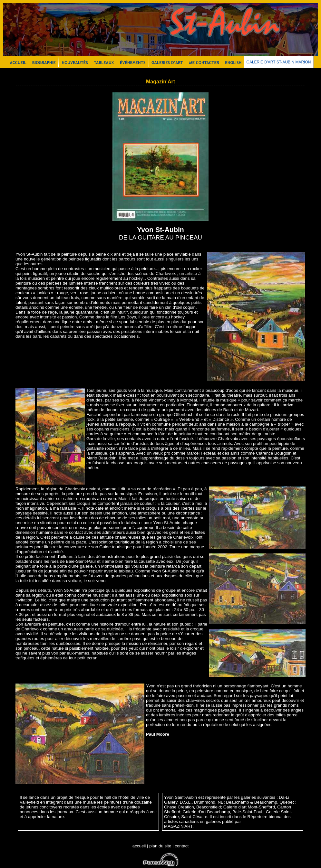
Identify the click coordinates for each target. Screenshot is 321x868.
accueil (139, 846)
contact (182, 846)
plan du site (160, 846)
